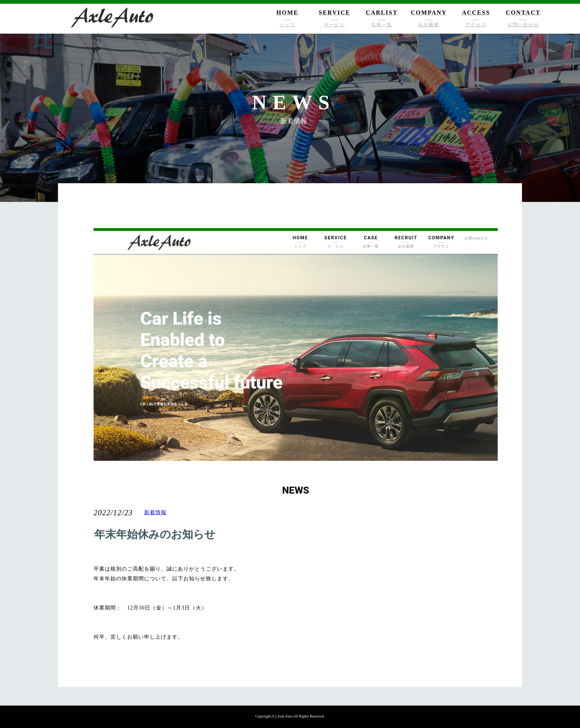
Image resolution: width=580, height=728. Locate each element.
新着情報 (155, 512)
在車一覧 (382, 25)
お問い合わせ (523, 25)
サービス (335, 25)
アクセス (476, 25)
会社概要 (429, 25)
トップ (287, 25)
